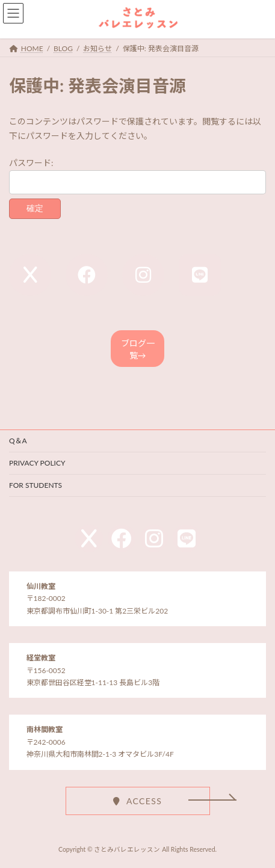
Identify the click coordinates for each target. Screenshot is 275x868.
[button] (138, 801)
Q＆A (18, 441)
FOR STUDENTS (36, 485)
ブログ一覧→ (138, 349)
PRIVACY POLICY (37, 463)
